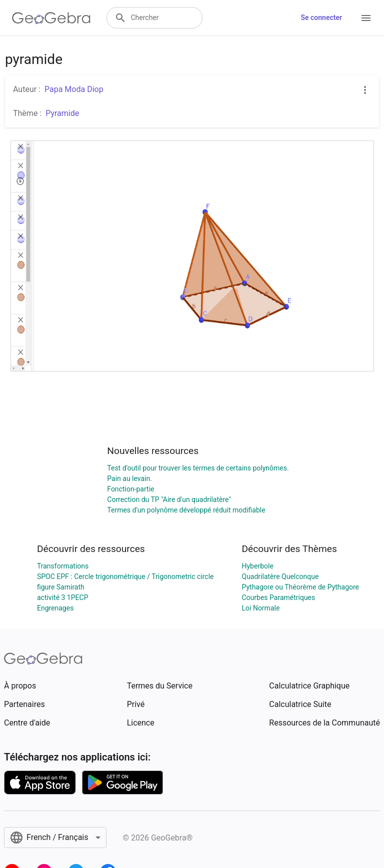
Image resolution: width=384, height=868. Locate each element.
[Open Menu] (366, 18)
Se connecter (321, 17)
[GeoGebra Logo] (51, 18)
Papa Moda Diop (74, 89)
